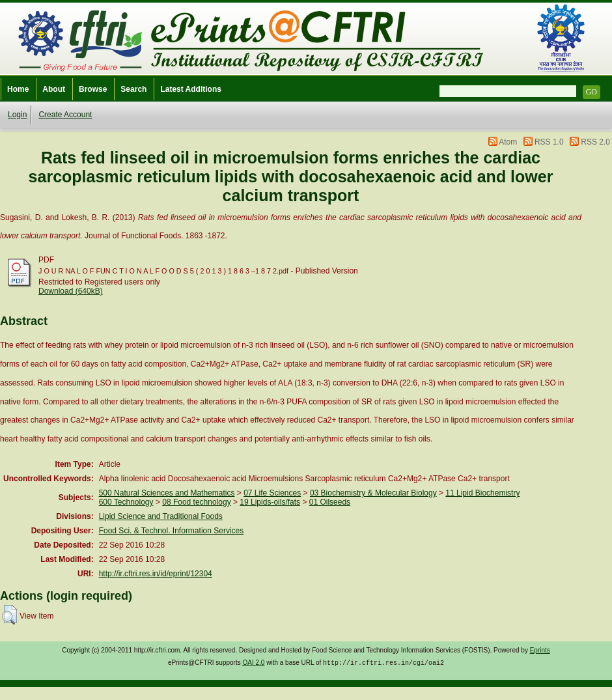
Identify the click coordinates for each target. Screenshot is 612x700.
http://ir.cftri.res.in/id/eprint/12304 (156, 574)
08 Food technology (196, 502)
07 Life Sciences (272, 493)
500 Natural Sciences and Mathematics (167, 493)
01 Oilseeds (330, 502)
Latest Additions (191, 89)
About (54, 89)
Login (17, 115)
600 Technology (126, 502)
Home (18, 89)
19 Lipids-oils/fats (270, 502)
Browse (93, 89)
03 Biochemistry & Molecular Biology (373, 493)
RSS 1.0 (549, 142)
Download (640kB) (71, 291)
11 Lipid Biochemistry (482, 493)
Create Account (65, 115)
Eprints (540, 650)
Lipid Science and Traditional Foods (161, 516)
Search (133, 89)
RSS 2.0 (595, 142)
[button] (9, 615)
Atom (508, 142)
